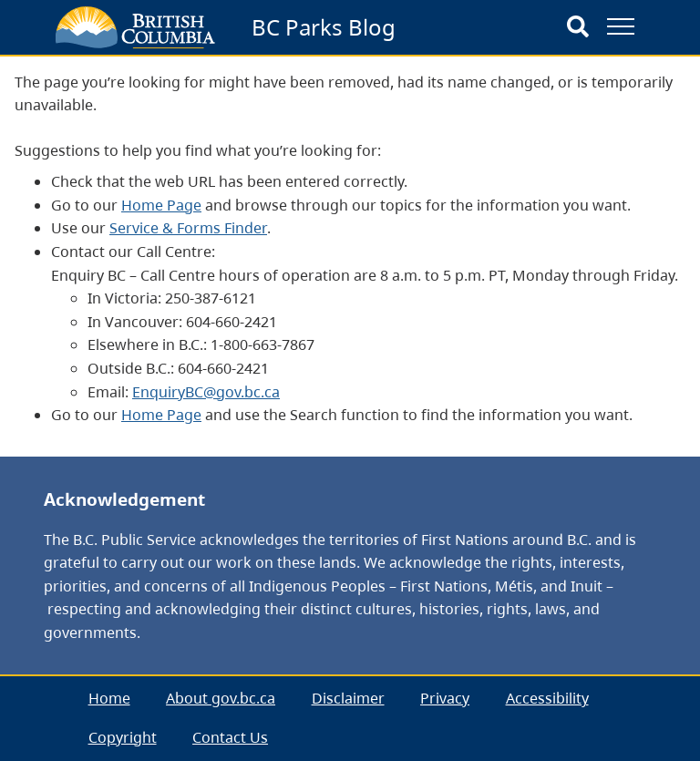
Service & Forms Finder (188, 228)
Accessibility (547, 698)
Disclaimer (348, 698)
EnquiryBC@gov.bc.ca (206, 392)
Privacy (445, 698)
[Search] (578, 27)
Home (109, 698)
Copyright (123, 737)
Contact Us (230, 737)
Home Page (161, 205)
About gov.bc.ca (221, 698)
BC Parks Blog (324, 27)
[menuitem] (109, 699)
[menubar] (350, 719)
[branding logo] (135, 27)
